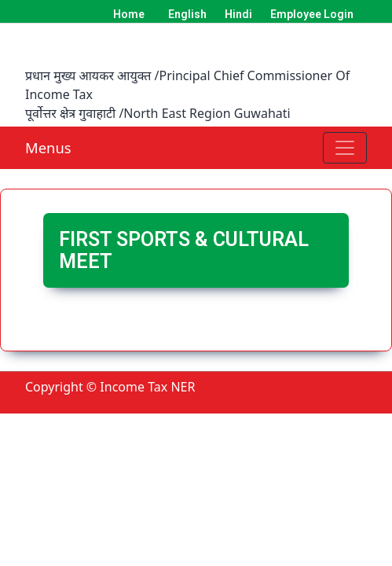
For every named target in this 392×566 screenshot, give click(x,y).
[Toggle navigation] (345, 148)
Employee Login (312, 14)
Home (129, 14)
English (187, 14)
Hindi (238, 14)
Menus (48, 147)
